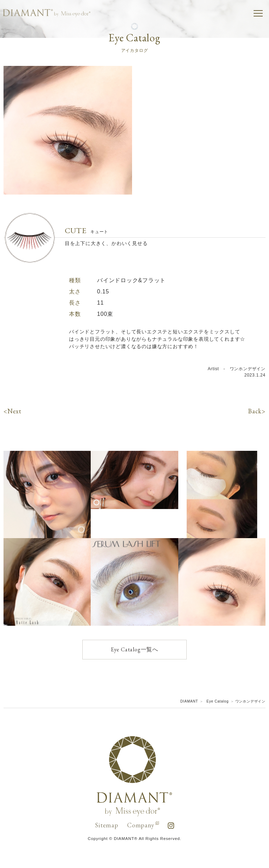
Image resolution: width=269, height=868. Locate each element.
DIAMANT (189, 701)
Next (14, 411)
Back (255, 411)
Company (143, 825)
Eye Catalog (218, 701)
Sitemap (107, 825)
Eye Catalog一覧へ (134, 649)
